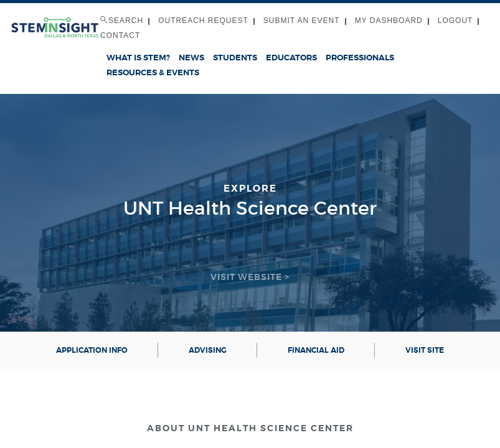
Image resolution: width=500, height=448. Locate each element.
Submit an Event (302, 21)
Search (122, 21)
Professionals (360, 58)
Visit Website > (250, 277)
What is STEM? (138, 58)
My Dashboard (389, 21)
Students (235, 58)
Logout (455, 21)
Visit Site (425, 350)
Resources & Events (153, 72)
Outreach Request (203, 21)
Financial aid (316, 350)
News (191, 58)
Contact (120, 35)
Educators (291, 58)
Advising (208, 350)
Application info (92, 350)
